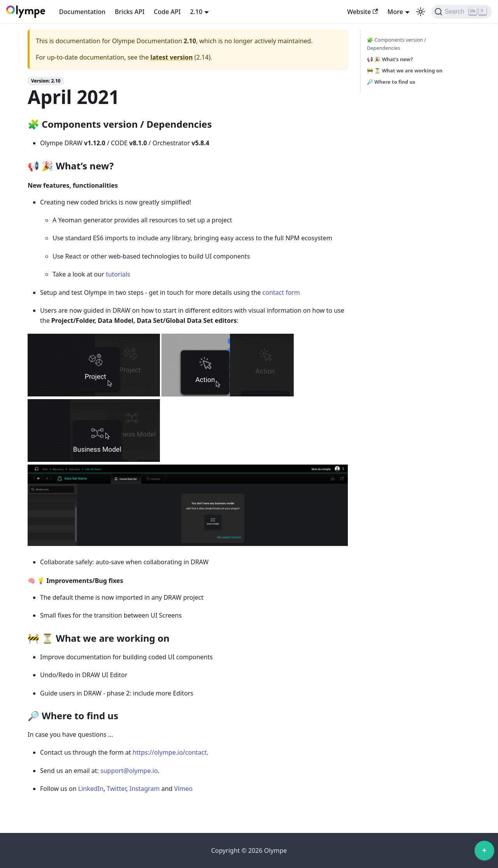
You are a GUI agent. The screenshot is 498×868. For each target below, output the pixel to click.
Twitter (116, 789)
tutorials (118, 274)
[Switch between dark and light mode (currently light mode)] (421, 12)
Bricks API (130, 12)
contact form (281, 292)
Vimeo (183, 789)
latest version (171, 57)
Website (363, 12)
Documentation (82, 12)
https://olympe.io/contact (170, 752)
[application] (484, 852)
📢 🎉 (390, 59)
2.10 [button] (196, 12)
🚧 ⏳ (405, 70)
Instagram (145, 789)
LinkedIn (91, 789)
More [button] (395, 12)
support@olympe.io (129, 771)
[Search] (462, 12)
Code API (167, 12)
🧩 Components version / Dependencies (396, 44)
